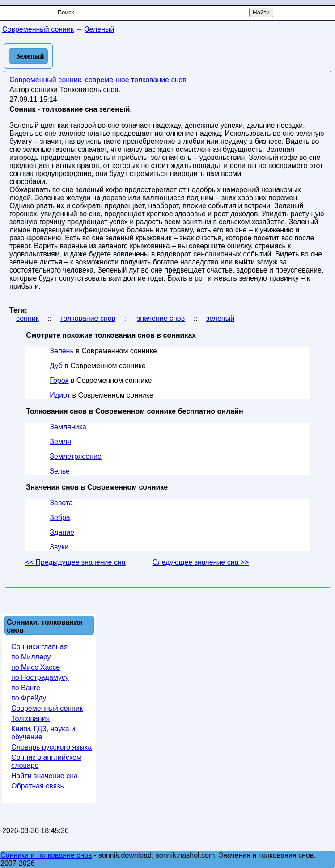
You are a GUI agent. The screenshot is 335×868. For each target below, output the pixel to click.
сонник (28, 318)
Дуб (56, 366)
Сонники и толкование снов (46, 855)
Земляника (68, 427)
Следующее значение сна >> (201, 562)
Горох (59, 380)
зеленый (220, 318)
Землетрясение (76, 456)
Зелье (60, 471)
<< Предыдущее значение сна (75, 562)
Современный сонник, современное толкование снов (98, 80)
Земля (60, 442)
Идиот (60, 395)
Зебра (60, 518)
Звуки (59, 547)
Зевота (61, 503)
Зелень (61, 351)
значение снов (161, 318)
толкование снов (88, 318)
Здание (62, 532)
